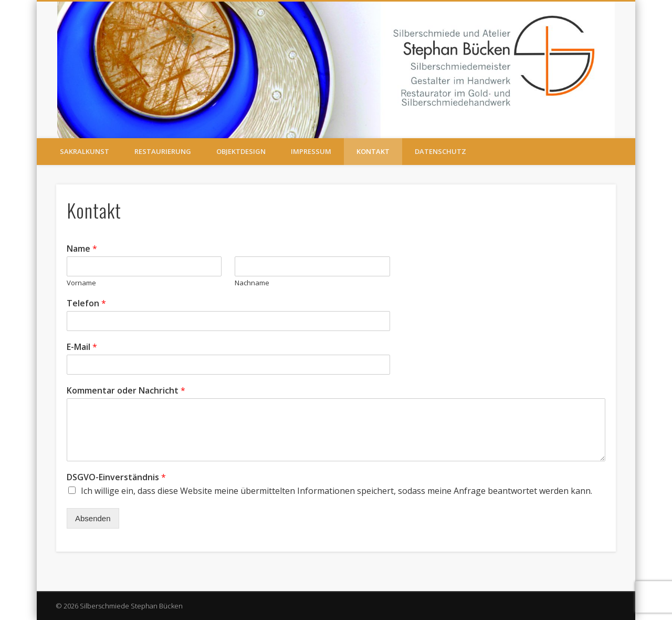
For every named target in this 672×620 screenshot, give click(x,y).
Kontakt (373, 151)
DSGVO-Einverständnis (116, 477)
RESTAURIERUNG (163, 151)
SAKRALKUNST (85, 151)
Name (82, 249)
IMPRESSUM (311, 151)
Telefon (86, 303)
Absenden (93, 518)
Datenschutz (440, 151)
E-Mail (82, 347)
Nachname (252, 283)
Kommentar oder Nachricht (126, 391)
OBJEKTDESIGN (241, 151)
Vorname (81, 283)
